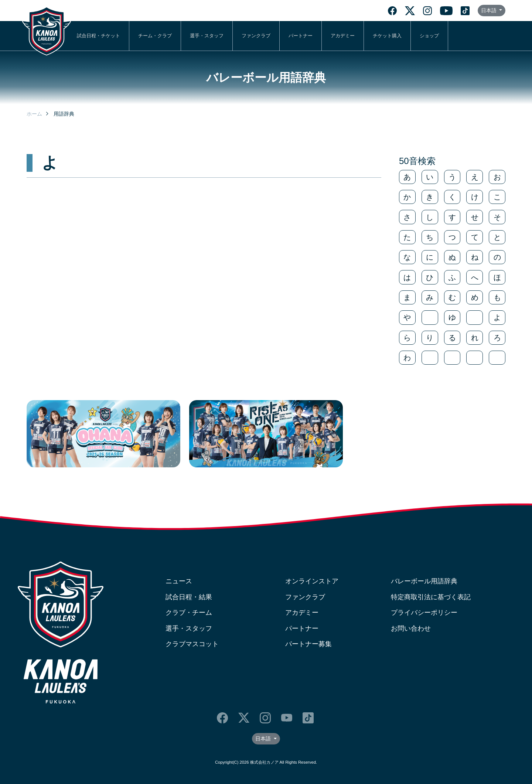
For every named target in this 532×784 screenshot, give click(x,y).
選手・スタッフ (207, 36)
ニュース (179, 581)
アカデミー (343, 36)
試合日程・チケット (98, 36)
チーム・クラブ (155, 36)
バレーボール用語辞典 (424, 581)
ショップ (429, 36)
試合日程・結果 (189, 597)
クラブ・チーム (189, 613)
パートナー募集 (308, 644)
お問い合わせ (411, 628)
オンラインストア (312, 581)
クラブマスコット (192, 644)
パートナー (301, 36)
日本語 (490, 10)
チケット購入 (387, 36)
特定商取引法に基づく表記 (431, 597)
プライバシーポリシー (424, 613)
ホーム (34, 114)
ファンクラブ (256, 36)
